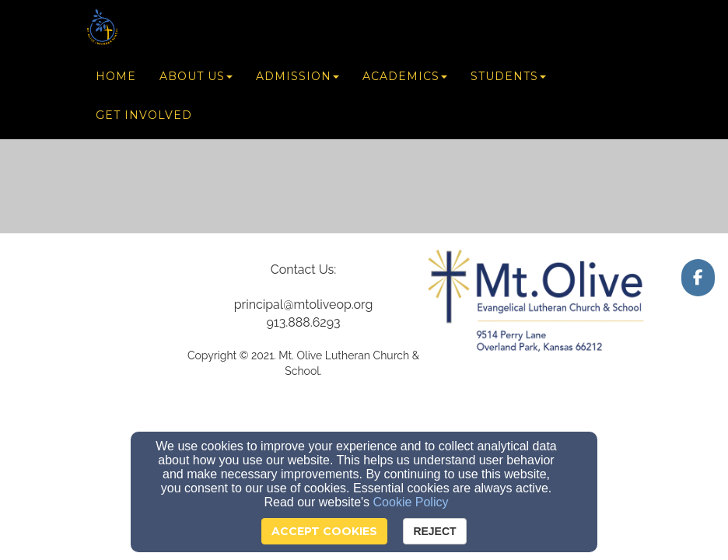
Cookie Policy (411, 502)
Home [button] (116, 79)
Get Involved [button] (144, 118)
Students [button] (508, 79)
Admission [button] (297, 79)
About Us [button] (196, 79)
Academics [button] (405, 79)
